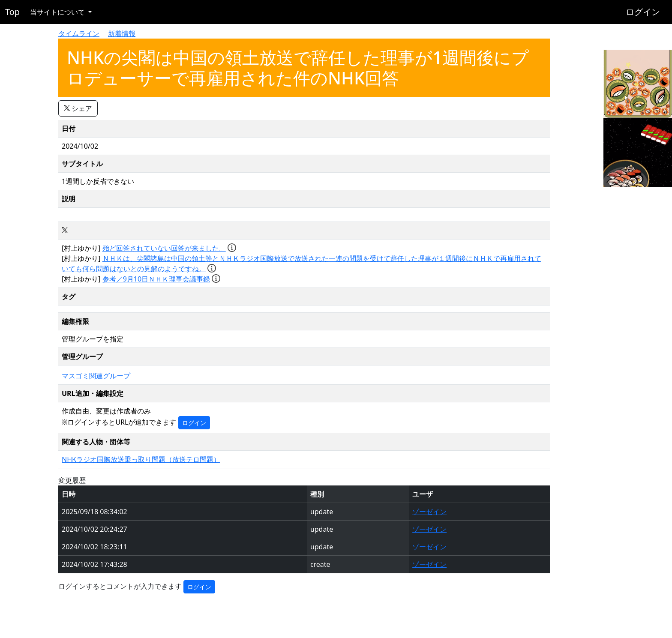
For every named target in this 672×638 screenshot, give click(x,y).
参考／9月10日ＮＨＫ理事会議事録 (156, 279)
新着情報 (122, 33)
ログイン (643, 12)
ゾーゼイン (429, 512)
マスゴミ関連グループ (96, 376)
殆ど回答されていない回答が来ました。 (164, 248)
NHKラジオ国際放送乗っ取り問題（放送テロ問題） (141, 459)
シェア (78, 108)
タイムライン (79, 33)
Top (12, 12)
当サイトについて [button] (58, 12)
